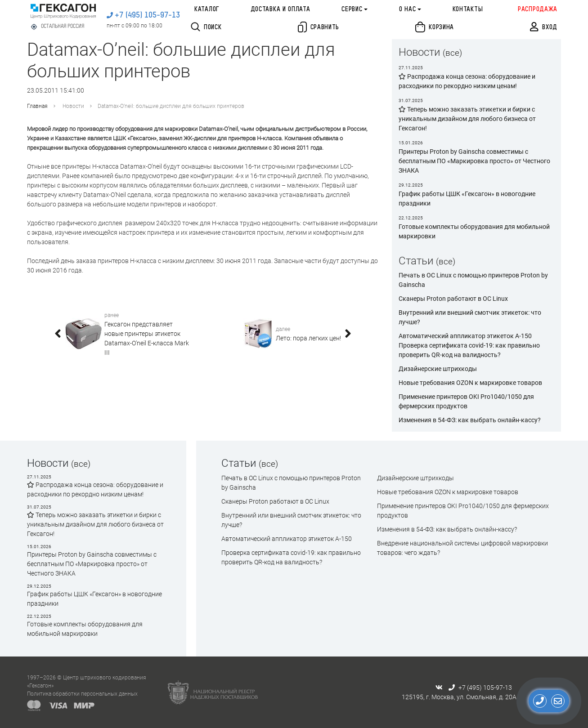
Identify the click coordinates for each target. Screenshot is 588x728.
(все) (452, 53)
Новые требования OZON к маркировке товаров (470, 383)
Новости (73, 106)
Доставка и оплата (281, 9)
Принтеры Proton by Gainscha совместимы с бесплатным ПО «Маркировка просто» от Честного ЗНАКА (92, 564)
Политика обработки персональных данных (82, 694)
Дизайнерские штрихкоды (438, 369)
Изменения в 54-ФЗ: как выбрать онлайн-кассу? (470, 420)
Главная (37, 106)
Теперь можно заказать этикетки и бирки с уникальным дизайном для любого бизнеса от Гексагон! (95, 524)
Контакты (468, 9)
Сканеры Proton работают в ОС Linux (453, 299)
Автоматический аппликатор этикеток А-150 (465, 336)
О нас (408, 9)
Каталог (207, 9)
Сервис (352, 9)
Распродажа (538, 9)
